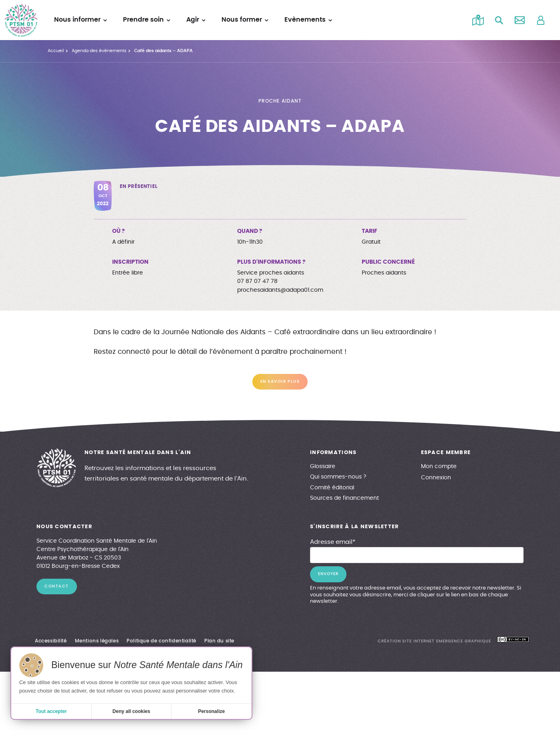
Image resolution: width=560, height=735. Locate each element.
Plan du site (219, 641)
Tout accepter (51, 711)
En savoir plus (280, 382)
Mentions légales (97, 641)
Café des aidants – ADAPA (163, 51)
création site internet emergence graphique (434, 641)
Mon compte (439, 466)
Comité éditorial (332, 488)
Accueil (56, 51)
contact (57, 586)
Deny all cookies (131, 711)
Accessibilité (51, 641)
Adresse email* (333, 542)
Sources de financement (344, 498)
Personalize (211, 711)
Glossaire (323, 466)
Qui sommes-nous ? (338, 477)
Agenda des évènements (99, 51)
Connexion (436, 478)
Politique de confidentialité (161, 641)
